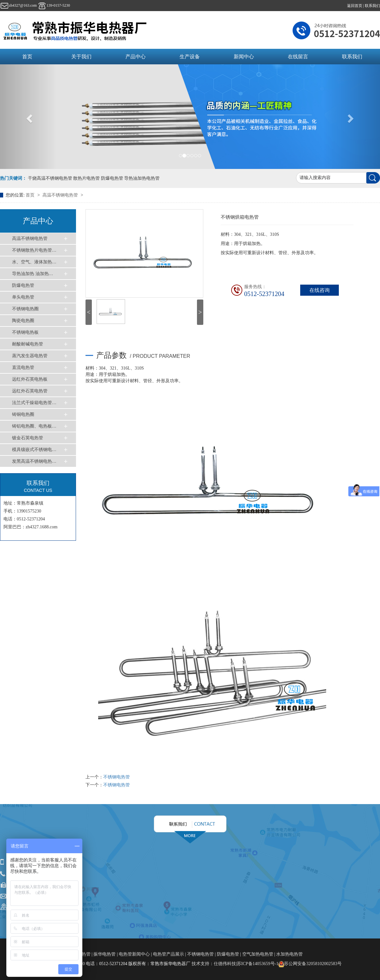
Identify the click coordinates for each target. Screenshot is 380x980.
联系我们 (372, 6)
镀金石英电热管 (28, 438)
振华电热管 (104, 954)
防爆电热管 (23, 285)
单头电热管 (23, 297)
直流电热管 (23, 367)
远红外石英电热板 (30, 379)
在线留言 (298, 57)
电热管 (85, 954)
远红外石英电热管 (30, 391)
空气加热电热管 (258, 954)
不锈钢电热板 (25, 332)
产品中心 (136, 57)
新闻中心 (244, 57)
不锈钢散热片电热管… (34, 250)
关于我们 (81, 57)
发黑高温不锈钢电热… (34, 461)
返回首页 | (356, 6)
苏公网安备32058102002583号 (310, 964)
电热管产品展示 (168, 954)
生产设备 (190, 57)
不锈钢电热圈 (25, 309)
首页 (27, 57)
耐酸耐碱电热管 (28, 344)
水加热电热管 (289, 954)
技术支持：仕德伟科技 (214, 964)
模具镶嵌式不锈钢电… (34, 450)
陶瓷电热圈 (23, 321)
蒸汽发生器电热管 (30, 356)
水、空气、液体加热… (34, 262)
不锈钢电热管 (117, 777)
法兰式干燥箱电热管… (34, 403)
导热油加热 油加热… (33, 274)
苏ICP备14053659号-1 (258, 964)
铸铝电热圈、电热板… (34, 426)
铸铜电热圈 (23, 414)
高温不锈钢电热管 (61, 195)
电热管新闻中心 (134, 954)
